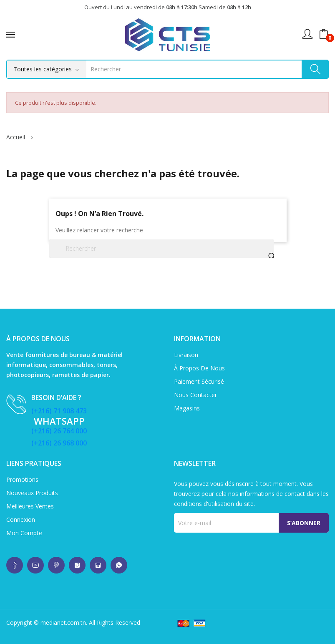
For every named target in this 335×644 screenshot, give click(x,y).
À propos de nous (199, 368)
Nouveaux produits (32, 493)
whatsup (15, 565)
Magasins (187, 408)
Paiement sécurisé (199, 381)
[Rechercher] (161, 249)
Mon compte (24, 533)
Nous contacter (195, 395)
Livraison (186, 355)
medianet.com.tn (63, 623)
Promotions (22, 479)
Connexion (21, 519)
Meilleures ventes (30, 506)
